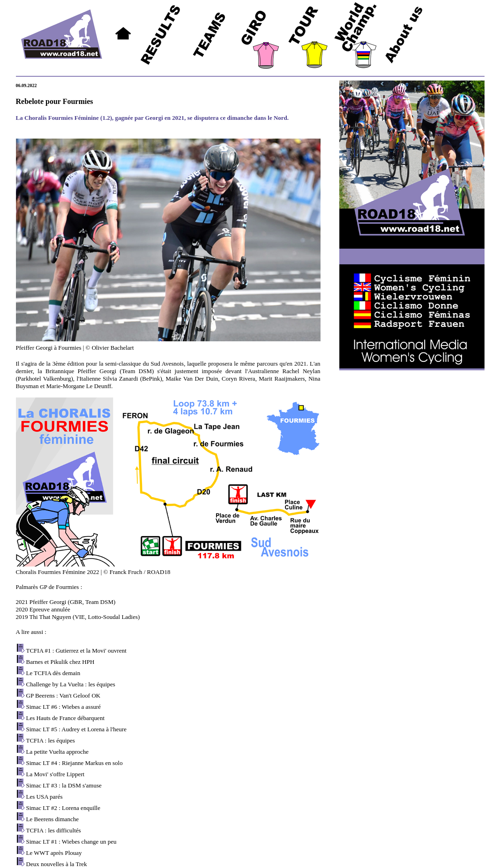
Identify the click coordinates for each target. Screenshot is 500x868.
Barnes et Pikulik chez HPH (60, 662)
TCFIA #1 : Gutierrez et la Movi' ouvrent (76, 651)
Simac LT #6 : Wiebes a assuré (64, 707)
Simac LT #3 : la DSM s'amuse (64, 785)
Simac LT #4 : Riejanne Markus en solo (75, 763)
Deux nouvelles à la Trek (57, 864)
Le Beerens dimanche (53, 819)
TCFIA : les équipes (51, 740)
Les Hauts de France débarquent (66, 718)
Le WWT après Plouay (54, 853)
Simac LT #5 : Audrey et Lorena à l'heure (77, 729)
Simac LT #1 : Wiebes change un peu (71, 842)
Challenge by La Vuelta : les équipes (71, 684)
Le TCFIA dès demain (53, 673)
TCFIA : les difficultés (54, 830)
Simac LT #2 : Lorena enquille (63, 808)
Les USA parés (45, 797)
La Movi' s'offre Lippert (56, 774)
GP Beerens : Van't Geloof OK (63, 695)
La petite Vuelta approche (58, 752)
